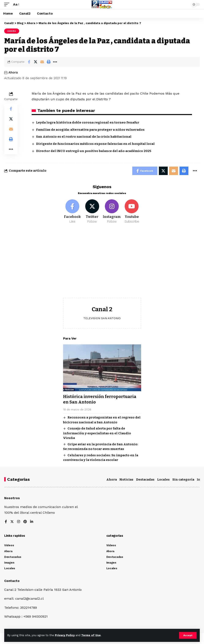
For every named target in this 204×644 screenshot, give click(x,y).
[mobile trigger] (8, 4)
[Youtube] (132, 212)
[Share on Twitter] (35, 62)
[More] (55, 62)
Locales (163, 480)
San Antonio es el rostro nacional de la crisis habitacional (84, 137)
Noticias (126, 480)
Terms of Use (91, 635)
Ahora (12, 31)
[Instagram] (112, 212)
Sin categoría (183, 480)
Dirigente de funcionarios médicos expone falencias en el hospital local (95, 144)
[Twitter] (92, 212)
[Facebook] (72, 212)
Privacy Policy (65, 635)
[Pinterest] (25, 522)
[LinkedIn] (32, 522)
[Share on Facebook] (29, 62)
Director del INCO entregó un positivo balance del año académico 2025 (94, 151)
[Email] (42, 62)
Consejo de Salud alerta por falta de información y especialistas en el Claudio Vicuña (97, 433)
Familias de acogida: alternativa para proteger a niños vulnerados (90, 130)
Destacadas (145, 480)
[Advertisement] (102, 264)
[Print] (49, 62)
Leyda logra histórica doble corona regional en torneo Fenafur (88, 122)
